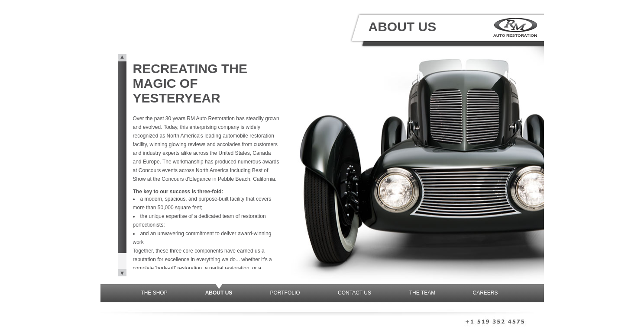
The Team (422, 293)
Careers (485, 293)
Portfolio (285, 293)
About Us (219, 293)
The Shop (154, 293)
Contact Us (354, 293)
